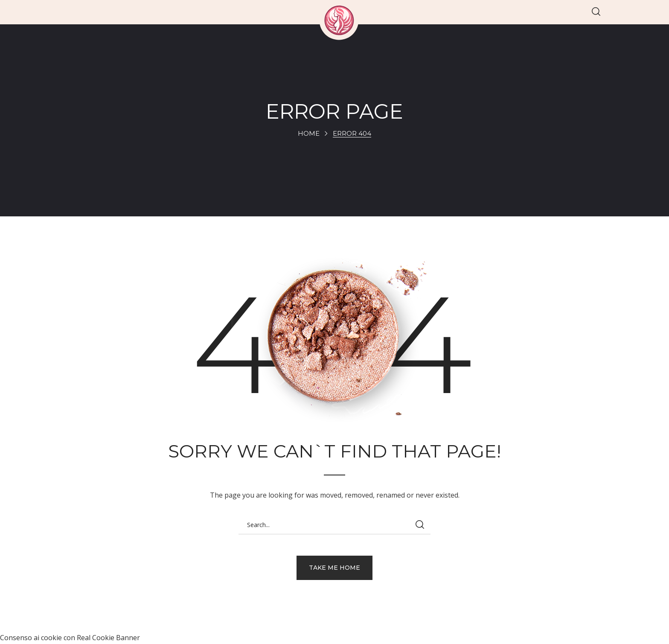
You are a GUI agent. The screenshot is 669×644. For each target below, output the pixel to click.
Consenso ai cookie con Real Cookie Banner (70, 638)
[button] (596, 12)
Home (309, 133)
